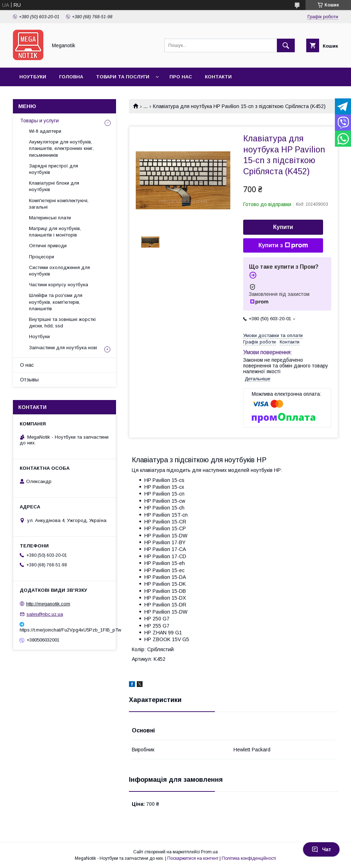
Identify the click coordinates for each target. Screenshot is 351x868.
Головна (71, 77)
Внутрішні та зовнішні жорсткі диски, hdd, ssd (62, 323)
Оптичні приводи (48, 246)
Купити (283, 227)
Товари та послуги (123, 77)
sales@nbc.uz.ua (45, 614)
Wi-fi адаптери (45, 131)
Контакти (218, 77)
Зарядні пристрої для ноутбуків (54, 169)
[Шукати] (286, 45)
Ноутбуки (33, 77)
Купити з (283, 245)
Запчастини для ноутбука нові (63, 348)
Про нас (181, 77)
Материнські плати (50, 218)
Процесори (42, 257)
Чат (321, 849)
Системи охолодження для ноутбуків (59, 271)
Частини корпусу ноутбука (59, 285)
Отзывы (29, 380)
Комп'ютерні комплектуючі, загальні (59, 204)
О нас (27, 365)
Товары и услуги (39, 121)
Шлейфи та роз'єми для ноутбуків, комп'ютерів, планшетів (56, 302)
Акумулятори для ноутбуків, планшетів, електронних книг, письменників (61, 148)
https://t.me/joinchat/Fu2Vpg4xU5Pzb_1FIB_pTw (64, 630)
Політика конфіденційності (249, 858)
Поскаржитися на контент (193, 858)
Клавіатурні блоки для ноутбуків (54, 186)
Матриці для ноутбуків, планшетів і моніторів (55, 232)
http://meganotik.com (48, 604)
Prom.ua (209, 852)
